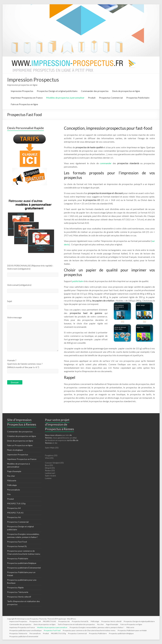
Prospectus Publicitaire (138, 98)
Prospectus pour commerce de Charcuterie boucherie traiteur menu (89, 630)
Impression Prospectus (33, 80)
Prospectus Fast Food (17, 542)
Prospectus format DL (17, 546)
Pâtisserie (12, 480)
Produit (92, 98)
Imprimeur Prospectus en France (27, 98)
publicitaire (78, 281)
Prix (9, 494)
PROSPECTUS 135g (16, 503)
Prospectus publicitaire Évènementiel (24, 568)
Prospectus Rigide (15, 587)
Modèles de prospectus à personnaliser (65, 98)
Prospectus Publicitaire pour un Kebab (132, 630)
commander (106, 163)
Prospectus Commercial (111, 98)
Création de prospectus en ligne (22, 436)
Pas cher (11, 476)
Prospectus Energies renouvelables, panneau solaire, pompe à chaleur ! (97, 627)
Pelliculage (12, 485)
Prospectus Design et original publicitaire (57, 91)
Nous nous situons (54, 435)
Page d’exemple (14, 471)
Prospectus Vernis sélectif (19, 597)
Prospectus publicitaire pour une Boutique (26, 630)
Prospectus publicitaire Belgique (22, 563)
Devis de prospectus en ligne (126, 91)
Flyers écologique (15, 450)
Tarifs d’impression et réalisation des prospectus (76, 624)
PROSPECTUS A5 (15, 513)
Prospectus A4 (14, 508)
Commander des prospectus (95, 91)
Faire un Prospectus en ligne (24, 104)
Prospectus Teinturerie (18, 592)
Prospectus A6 (14, 517)
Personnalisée (14, 490)
